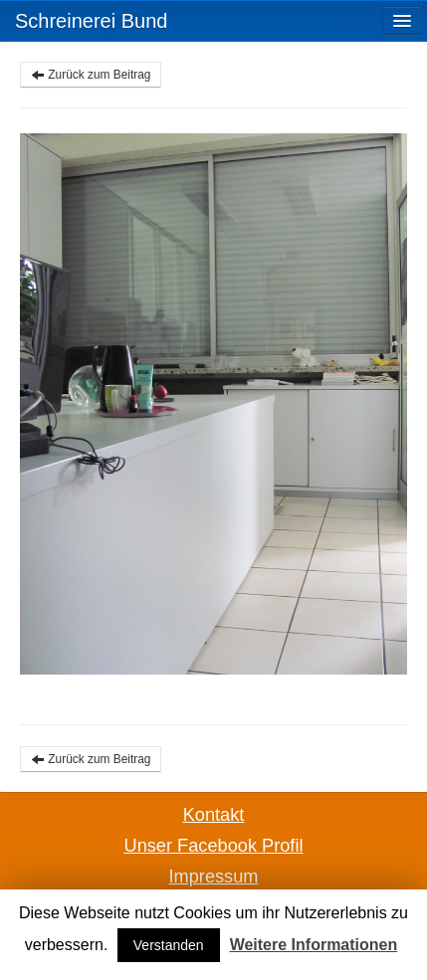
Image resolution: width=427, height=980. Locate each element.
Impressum (214, 877)
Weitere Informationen (314, 945)
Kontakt (214, 815)
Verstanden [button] (169, 945)
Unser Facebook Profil (214, 846)
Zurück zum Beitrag (91, 75)
